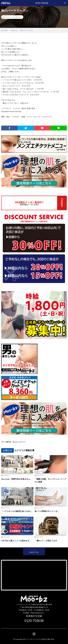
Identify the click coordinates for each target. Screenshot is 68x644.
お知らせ (18, 17)
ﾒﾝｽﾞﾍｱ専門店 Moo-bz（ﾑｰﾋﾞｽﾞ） (14, 442)
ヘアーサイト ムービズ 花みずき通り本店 (40, 639)
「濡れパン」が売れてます (46, 541)
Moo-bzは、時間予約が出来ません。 (17, 479)
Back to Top (34, 552)
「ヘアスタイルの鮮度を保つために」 (17, 511)
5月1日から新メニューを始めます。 (16, 541)
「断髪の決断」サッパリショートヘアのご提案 (51, 480)
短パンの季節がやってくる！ (47, 511)
